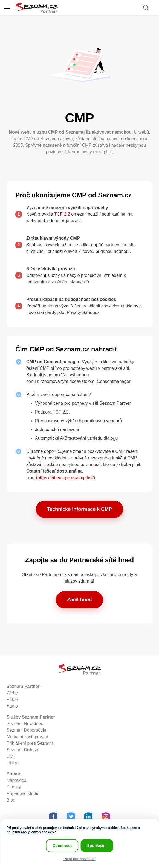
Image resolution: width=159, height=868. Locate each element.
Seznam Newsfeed (25, 724)
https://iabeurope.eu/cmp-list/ (66, 478)
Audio (12, 706)
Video (12, 700)
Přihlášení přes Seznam (30, 743)
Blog (11, 800)
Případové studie (23, 794)
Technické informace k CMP (80, 509)
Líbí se (13, 763)
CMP (11, 756)
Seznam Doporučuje (26, 730)
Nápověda (17, 780)
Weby (12, 693)
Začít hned (79, 600)
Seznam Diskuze (23, 750)
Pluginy (14, 787)
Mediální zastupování (27, 737)
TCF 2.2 (62, 214)
